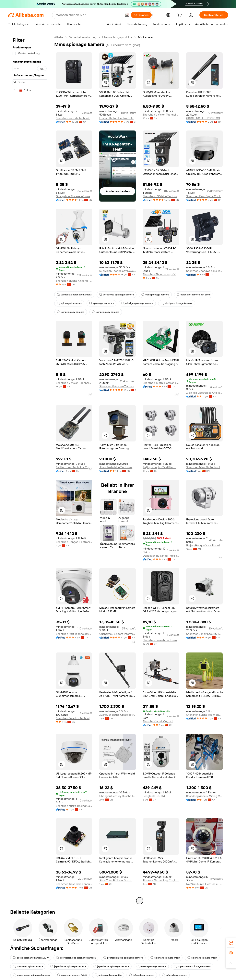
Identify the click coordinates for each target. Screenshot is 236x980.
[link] (231, 943)
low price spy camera (71, 312)
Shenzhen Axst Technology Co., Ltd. (74, 634)
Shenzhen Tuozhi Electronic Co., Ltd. (161, 383)
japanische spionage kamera (68, 966)
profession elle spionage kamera (76, 958)
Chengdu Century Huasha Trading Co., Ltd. (118, 796)
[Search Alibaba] (89, 15)
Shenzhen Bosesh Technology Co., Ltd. (161, 640)
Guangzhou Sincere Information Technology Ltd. (74, 196)
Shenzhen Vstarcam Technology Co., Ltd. (118, 386)
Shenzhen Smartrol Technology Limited (74, 718)
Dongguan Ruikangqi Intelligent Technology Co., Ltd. (161, 556)
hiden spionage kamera (151, 966)
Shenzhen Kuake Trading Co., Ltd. (74, 806)
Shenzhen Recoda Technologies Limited (74, 118)
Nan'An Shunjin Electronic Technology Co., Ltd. (204, 884)
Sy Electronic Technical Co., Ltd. (74, 467)
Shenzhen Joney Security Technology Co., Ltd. (204, 634)
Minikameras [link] (146, 37)
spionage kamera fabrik (72, 975)
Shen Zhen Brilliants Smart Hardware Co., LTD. (118, 880)
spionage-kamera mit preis (194, 295)
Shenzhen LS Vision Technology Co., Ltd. (161, 196)
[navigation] (30, 469)
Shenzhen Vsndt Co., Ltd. (158, 721)
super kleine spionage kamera (192, 966)
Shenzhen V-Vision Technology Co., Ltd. (161, 115)
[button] (127, 15)
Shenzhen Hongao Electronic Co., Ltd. (74, 542)
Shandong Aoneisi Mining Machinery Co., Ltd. (204, 796)
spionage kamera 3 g (108, 975)
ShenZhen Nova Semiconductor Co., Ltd (74, 884)
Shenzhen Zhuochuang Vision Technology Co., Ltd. (161, 274)
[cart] (180, 16)
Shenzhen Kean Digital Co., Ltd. (204, 196)
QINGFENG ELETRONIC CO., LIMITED (204, 118)
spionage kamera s (69, 303)
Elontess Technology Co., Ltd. (161, 880)
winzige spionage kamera (137, 303)
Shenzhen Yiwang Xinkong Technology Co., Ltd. (74, 281)
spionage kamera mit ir (165, 958)
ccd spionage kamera (155, 295)
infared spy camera (142, 975)
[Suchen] (141, 15)
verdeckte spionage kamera (74, 295)
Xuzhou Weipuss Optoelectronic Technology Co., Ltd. (118, 715)
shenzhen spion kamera (28, 966)
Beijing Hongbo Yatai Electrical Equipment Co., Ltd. (161, 467)
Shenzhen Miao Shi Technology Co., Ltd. (204, 467)
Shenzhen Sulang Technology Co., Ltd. (204, 715)
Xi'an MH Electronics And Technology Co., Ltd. (204, 393)
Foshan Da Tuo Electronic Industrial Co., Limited (118, 118)
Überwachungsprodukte (117, 37)
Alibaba (59, 37)
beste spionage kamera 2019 (31, 958)
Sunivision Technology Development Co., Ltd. (118, 271)
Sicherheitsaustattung (83, 37)
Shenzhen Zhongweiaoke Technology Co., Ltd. (204, 271)
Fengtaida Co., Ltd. (154, 796)
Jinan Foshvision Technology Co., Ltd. (118, 467)
